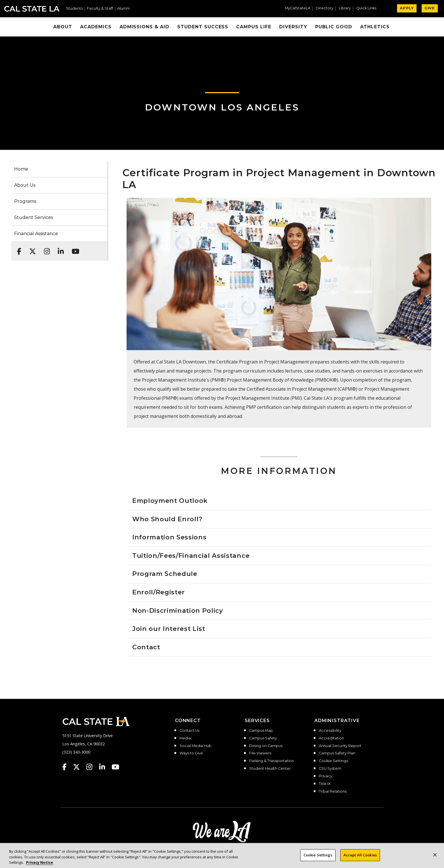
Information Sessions (169, 537)
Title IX (325, 784)
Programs (25, 201)
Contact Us (189, 731)
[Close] (435, 860)
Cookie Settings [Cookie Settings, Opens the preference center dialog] (318, 860)
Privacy (325, 776)
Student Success (203, 27)
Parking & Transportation (272, 761)
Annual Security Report (340, 746)
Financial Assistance (36, 234)
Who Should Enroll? (167, 519)
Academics (96, 27)
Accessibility (330, 731)
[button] (369, 9)
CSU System (330, 769)
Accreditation (331, 738)
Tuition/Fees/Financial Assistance (191, 556)
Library (345, 8)
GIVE (430, 8)
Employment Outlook (170, 501)
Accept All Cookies (360, 860)
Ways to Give (191, 753)
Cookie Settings (333, 761)
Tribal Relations (333, 792)
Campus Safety (263, 738)
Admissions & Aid (144, 27)
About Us (25, 185)
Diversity (293, 27)
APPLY (407, 8)
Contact (146, 647)
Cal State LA (32, 9)
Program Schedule (165, 574)
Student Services (34, 217)
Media (185, 738)
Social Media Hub (196, 746)
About (63, 27)
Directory (325, 8)
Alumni (123, 9)
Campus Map (261, 731)
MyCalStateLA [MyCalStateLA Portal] (298, 8)
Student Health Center (270, 769)
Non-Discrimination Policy (178, 610)
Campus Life (254, 27)
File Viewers (260, 753)
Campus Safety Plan (337, 753)
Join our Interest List (169, 629)
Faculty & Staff (100, 9)
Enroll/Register (159, 592)
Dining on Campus (266, 746)
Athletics (375, 27)
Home (21, 169)
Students (74, 9)
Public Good (334, 27)
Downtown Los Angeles (222, 107)
